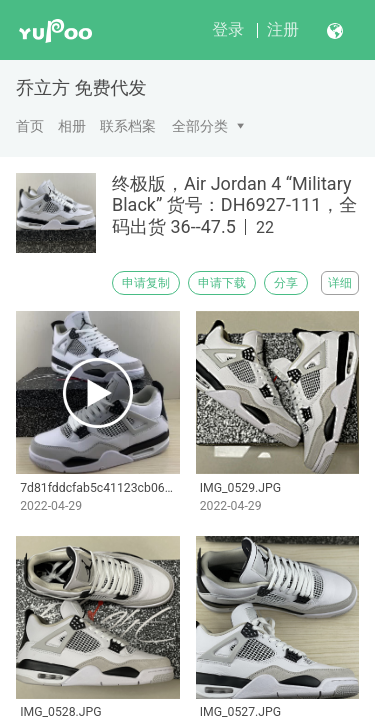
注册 (283, 29)
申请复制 (146, 283)
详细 (340, 283)
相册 (72, 126)
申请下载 (222, 283)
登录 (228, 29)
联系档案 (128, 126)
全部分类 (200, 126)
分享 (286, 283)
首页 (30, 126)
